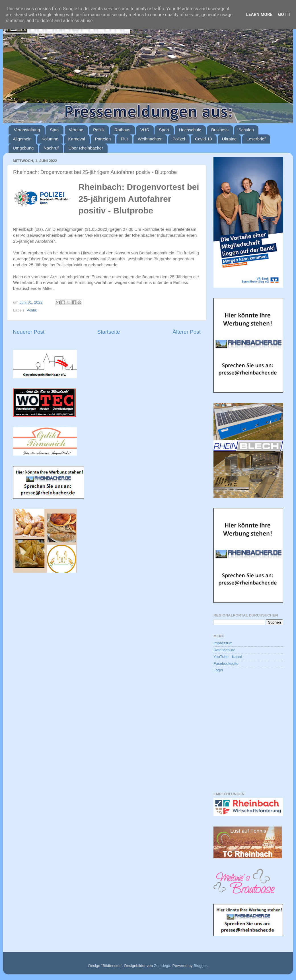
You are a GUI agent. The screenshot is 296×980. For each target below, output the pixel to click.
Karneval (77, 139)
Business (220, 130)
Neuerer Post (29, 332)
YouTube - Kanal (228, 657)
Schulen (246, 130)
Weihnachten (150, 139)
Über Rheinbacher (86, 148)
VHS (145, 130)
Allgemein (22, 139)
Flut (124, 139)
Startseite (108, 332)
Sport (164, 130)
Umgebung (23, 148)
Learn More (259, 14)
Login (218, 670)
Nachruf (51, 148)
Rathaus (122, 130)
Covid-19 (203, 139)
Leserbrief (256, 139)
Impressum (223, 643)
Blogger (200, 966)
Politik (99, 130)
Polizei (179, 139)
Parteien (103, 139)
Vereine (76, 130)
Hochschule (190, 130)
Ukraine (229, 139)
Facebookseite (226, 664)
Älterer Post (187, 332)
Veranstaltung (27, 130)
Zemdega (162, 966)
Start (54, 130)
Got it (285, 14)
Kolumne (50, 139)
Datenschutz (224, 650)
